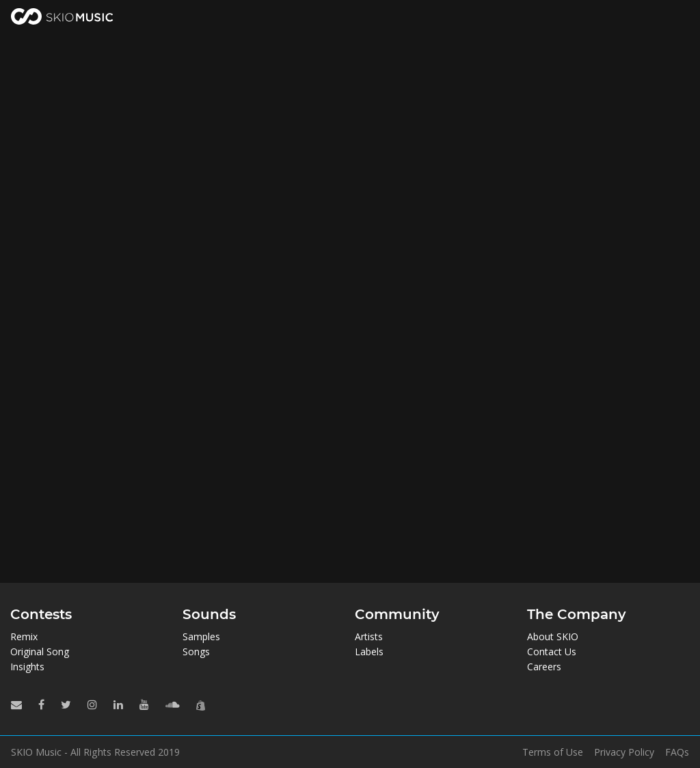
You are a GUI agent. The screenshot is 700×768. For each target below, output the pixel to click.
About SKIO (553, 636)
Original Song (40, 652)
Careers (544, 667)
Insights (27, 667)
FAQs (677, 752)
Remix (24, 636)
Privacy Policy (624, 752)
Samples (201, 636)
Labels (369, 652)
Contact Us (552, 652)
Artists (369, 636)
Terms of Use (553, 752)
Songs (196, 652)
